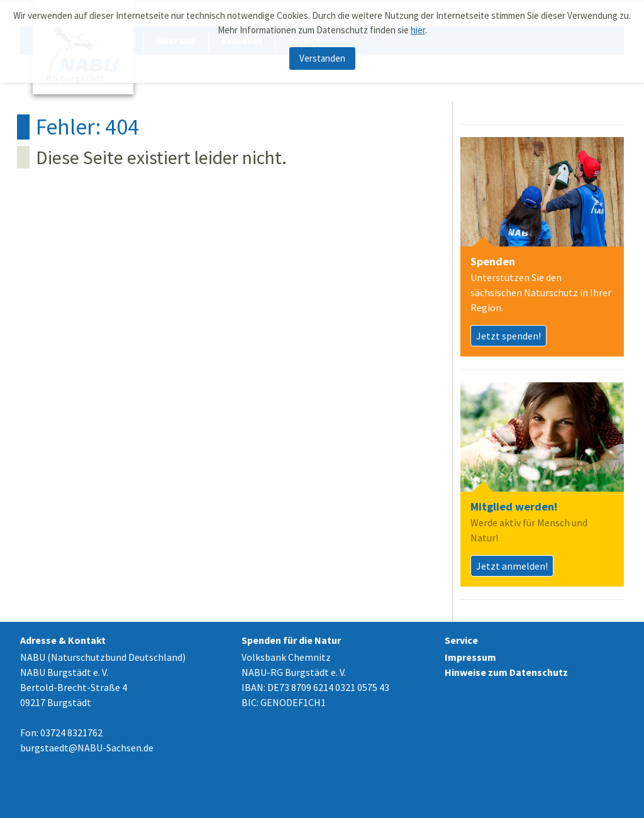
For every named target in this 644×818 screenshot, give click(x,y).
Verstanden (322, 56)
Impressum (470, 657)
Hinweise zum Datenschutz (506, 672)
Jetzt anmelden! (512, 566)
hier (418, 27)
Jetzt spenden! (508, 336)
